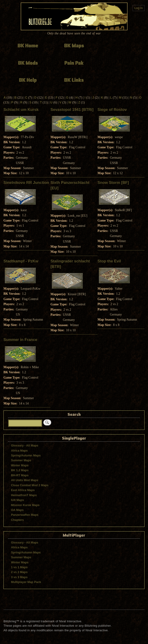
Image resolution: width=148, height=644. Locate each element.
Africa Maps (19, 451)
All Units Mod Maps (25, 480)
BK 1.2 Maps (20, 470)
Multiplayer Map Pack (26, 582)
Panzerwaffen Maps (25, 515)
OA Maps (17, 510)
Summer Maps (21, 460)
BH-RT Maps (20, 475)
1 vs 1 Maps (19, 567)
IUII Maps (18, 500)
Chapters (17, 520)
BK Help (28, 80)
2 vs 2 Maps (19, 572)
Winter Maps (20, 465)
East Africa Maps (23, 490)
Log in (139, 8)
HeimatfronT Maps (24, 495)
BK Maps (74, 46)
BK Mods (28, 63)
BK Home (28, 46)
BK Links (74, 80)
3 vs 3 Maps (19, 577)
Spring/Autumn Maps (26, 455)
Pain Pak (74, 63)
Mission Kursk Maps (25, 505)
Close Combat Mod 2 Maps (30, 485)
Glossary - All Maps (25, 445)
